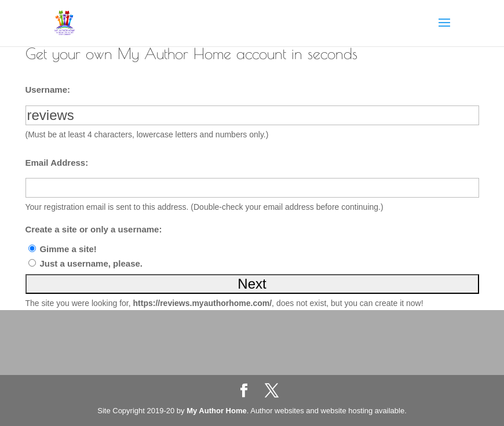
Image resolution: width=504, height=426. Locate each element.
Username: (48, 90)
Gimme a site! (68, 249)
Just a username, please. (91, 263)
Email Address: (57, 163)
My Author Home (217, 411)
